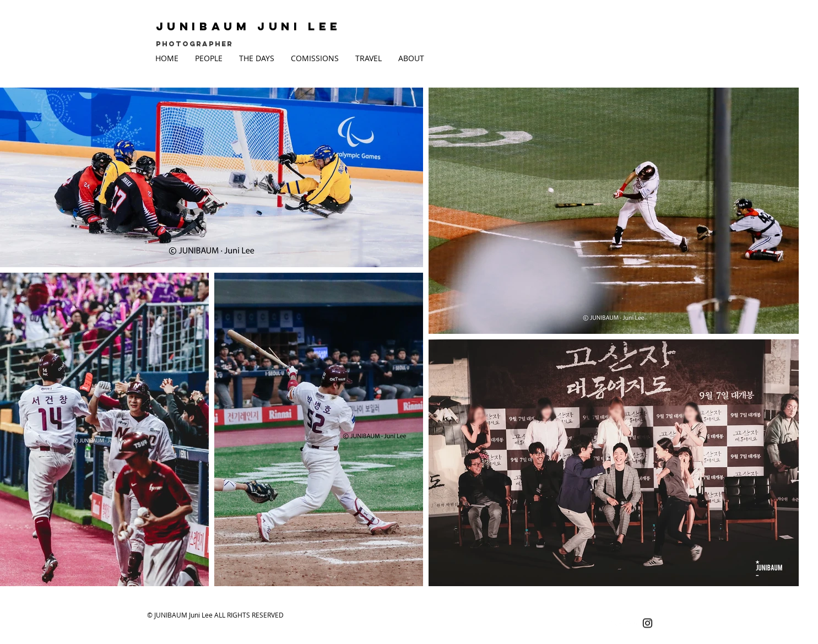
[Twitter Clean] (617, 623)
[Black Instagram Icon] (648, 623)
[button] (209, 58)
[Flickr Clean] (632, 623)
